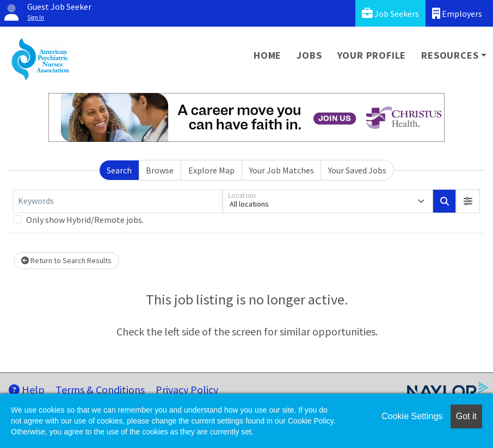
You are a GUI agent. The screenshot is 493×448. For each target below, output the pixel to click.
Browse (160, 170)
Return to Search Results (66, 260)
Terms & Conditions (100, 390)
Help (27, 390)
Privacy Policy (187, 390)
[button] (468, 201)
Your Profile (372, 55)
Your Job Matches (282, 170)
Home (267, 55)
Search (119, 170)
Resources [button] (450, 55)
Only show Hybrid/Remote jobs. (85, 220)
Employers (457, 13)
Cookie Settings (412, 416)
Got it (466, 416)
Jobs (309, 55)
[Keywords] (118, 201)
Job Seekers (390, 13)
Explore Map (211, 170)
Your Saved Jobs (357, 170)
